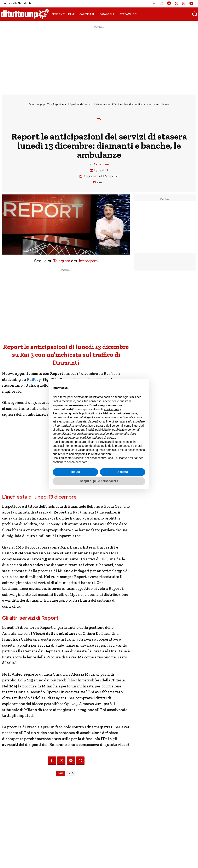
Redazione (101, 164)
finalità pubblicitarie (98, 430)
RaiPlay (34, 379)
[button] (195, 14)
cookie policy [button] (113, 409)
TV (49, 104)
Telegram (61, 261)
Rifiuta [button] (75, 472)
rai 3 (71, 773)
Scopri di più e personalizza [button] (99, 481)
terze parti (115, 413)
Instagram (88, 261)
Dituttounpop (37, 104)
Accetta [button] (123, 472)
